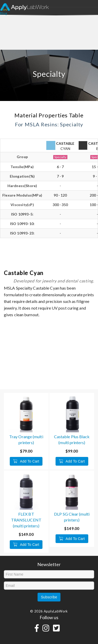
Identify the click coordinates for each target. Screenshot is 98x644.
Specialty (60, 157)
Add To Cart (26, 461)
